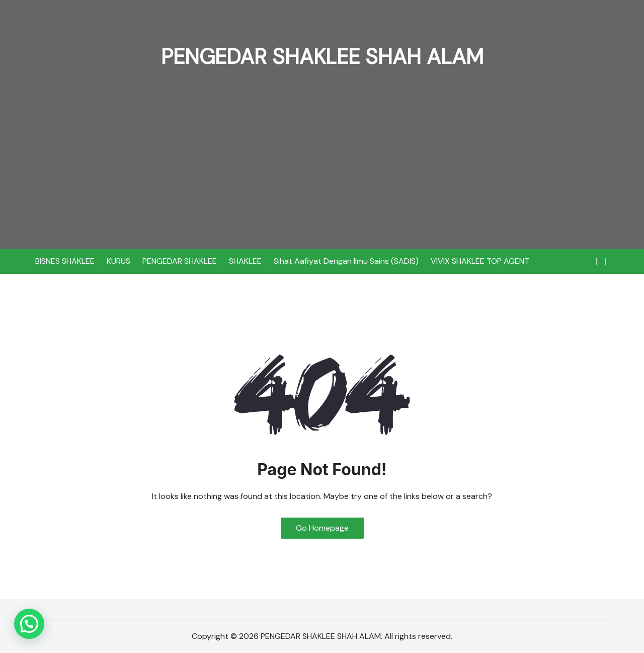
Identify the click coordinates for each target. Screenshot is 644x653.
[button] (29, 624)
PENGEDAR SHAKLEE (180, 261)
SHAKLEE (245, 261)
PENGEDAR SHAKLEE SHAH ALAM (322, 57)
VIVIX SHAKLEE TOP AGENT (480, 261)
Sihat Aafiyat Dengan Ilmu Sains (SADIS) (346, 261)
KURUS (118, 261)
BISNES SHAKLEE (65, 261)
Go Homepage (322, 528)
